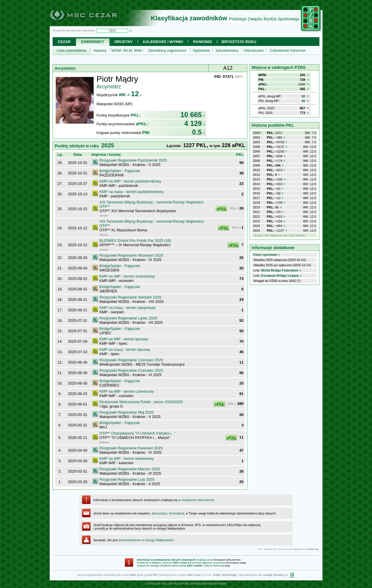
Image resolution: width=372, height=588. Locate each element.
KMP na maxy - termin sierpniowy (127, 308)
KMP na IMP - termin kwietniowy (127, 459)
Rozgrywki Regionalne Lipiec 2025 (128, 318)
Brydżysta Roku (239, 42)
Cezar (64, 42)
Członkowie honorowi (288, 50)
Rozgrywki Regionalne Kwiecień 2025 (131, 448)
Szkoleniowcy (227, 50)
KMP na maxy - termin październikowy (132, 192)
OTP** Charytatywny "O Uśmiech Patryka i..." (137, 433)
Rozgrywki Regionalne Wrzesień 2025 (131, 255)
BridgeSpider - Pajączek (120, 171)
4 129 (195, 123)
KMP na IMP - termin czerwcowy (127, 391)
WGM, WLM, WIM (127, 50)
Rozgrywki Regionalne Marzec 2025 (130, 469)
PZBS (185, 584)
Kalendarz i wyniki (163, 42)
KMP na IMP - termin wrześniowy (127, 276)
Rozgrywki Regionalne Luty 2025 (127, 479)
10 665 (193, 115)
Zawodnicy (93, 42)
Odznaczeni (254, 50)
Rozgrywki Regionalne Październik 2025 (133, 160)
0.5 (199, 132)
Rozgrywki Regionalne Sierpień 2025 (130, 297)
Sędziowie (201, 50)
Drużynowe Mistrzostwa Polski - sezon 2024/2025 (141, 402)
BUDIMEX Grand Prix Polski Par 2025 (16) (135, 241)
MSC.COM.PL (169, 584)
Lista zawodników (71, 50)
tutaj (227, 566)
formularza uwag (236, 563)
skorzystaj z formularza (168, 513)
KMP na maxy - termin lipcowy (125, 350)
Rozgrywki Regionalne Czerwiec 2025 (131, 360)
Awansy (100, 50)
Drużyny (124, 42)
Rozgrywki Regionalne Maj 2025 (126, 412)
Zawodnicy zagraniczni (167, 50)
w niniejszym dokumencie (197, 500)
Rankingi (203, 42)
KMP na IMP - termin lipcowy (124, 339)
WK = (131, 95)
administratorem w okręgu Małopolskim (146, 540)
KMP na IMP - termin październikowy (130, 181)
